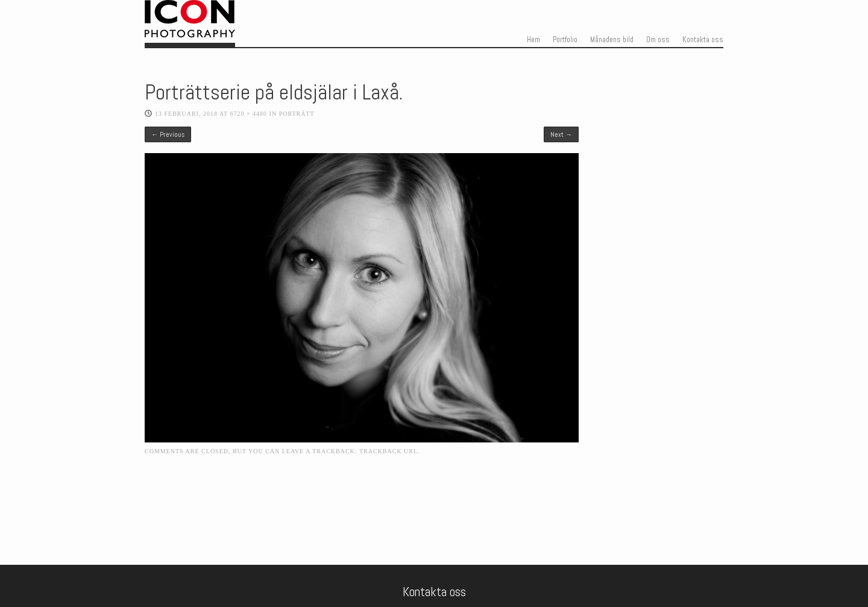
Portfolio (565, 40)
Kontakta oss (703, 40)
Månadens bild (612, 40)
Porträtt (297, 114)
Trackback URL (388, 451)
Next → (561, 134)
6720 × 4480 (248, 114)
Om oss (658, 40)
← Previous (168, 134)
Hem (533, 40)
